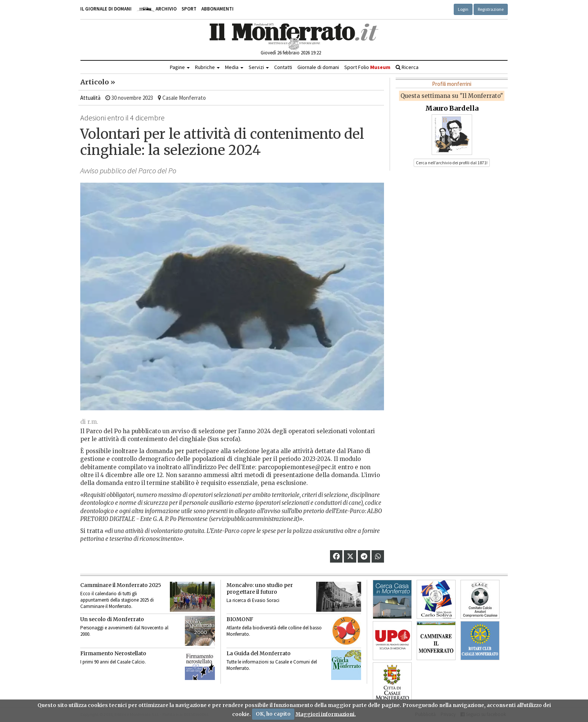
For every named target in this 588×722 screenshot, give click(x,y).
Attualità (90, 98)
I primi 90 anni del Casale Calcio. (113, 662)
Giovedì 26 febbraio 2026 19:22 (291, 53)
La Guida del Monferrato (259, 653)
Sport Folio (367, 67)
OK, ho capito (273, 714)
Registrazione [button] (491, 9)
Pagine (180, 67)
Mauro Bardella (452, 108)
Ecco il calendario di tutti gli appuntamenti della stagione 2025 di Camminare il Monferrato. (117, 600)
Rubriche (207, 67)
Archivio (157, 9)
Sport (189, 9)
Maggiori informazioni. (326, 714)
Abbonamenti (217, 9)
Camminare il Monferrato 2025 (121, 585)
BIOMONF (240, 619)
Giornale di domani (318, 67)
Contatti (283, 67)
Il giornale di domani (106, 9)
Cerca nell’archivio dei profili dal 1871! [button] (452, 163)
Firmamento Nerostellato (113, 653)
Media (234, 67)
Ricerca (407, 67)
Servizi (259, 67)
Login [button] (463, 9)
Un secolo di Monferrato (112, 619)
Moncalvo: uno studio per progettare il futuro (260, 588)
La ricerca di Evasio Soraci (253, 600)
